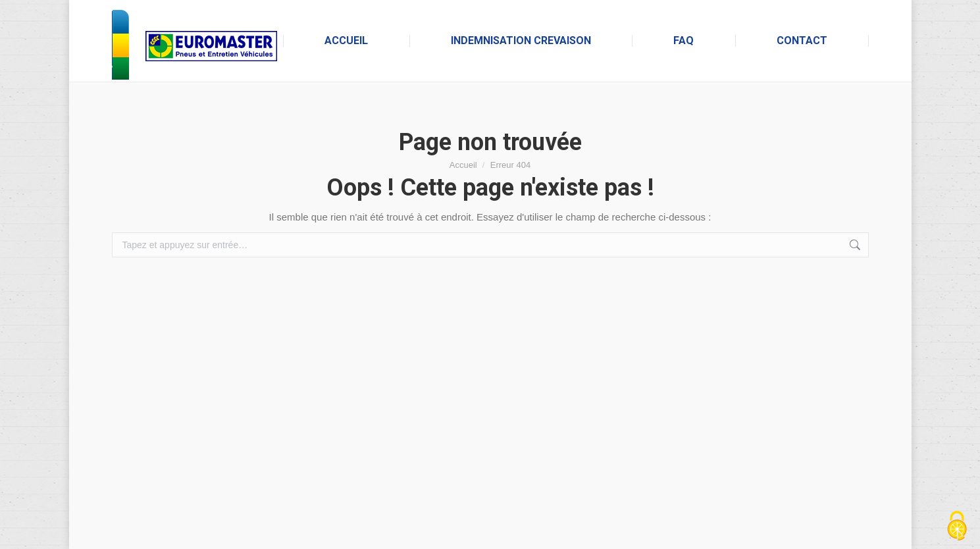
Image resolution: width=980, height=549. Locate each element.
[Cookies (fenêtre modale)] (957, 527)
